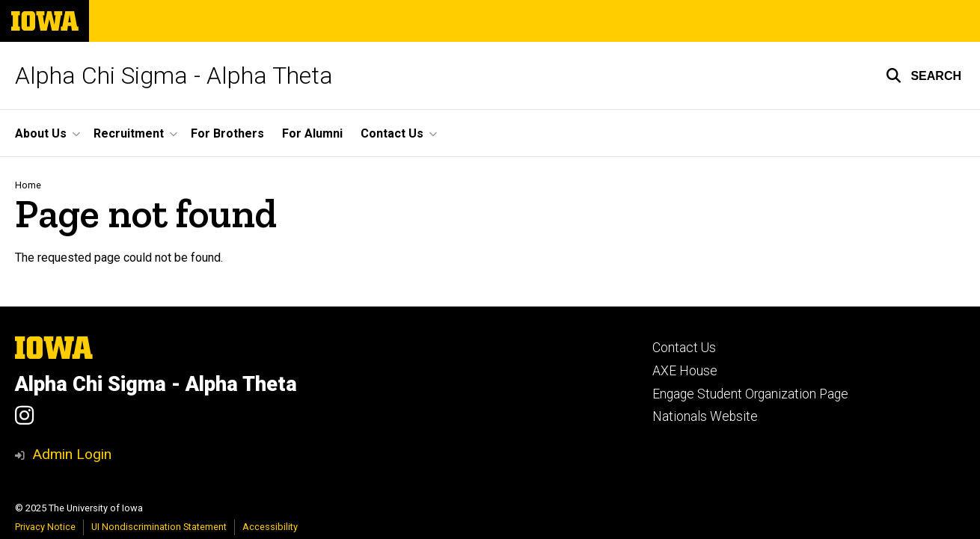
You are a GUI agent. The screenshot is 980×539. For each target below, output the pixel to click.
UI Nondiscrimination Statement (159, 527)
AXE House (685, 371)
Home (28, 185)
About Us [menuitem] (41, 133)
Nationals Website (705, 416)
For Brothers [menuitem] (227, 133)
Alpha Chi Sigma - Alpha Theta (174, 76)
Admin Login (72, 454)
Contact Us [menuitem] (392, 133)
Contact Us (684, 348)
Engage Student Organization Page (750, 394)
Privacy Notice (45, 527)
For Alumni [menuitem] (312, 133)
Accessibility (270, 527)
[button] (924, 76)
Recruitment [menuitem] (129, 133)
